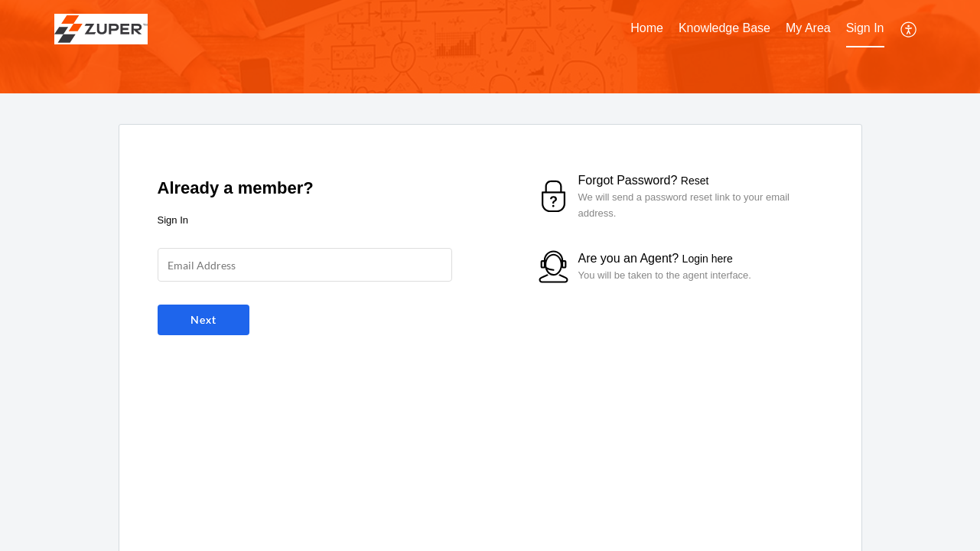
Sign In (865, 28)
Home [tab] (647, 28)
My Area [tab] (808, 28)
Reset (695, 181)
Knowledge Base (724, 28)
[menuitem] (865, 29)
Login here (708, 259)
